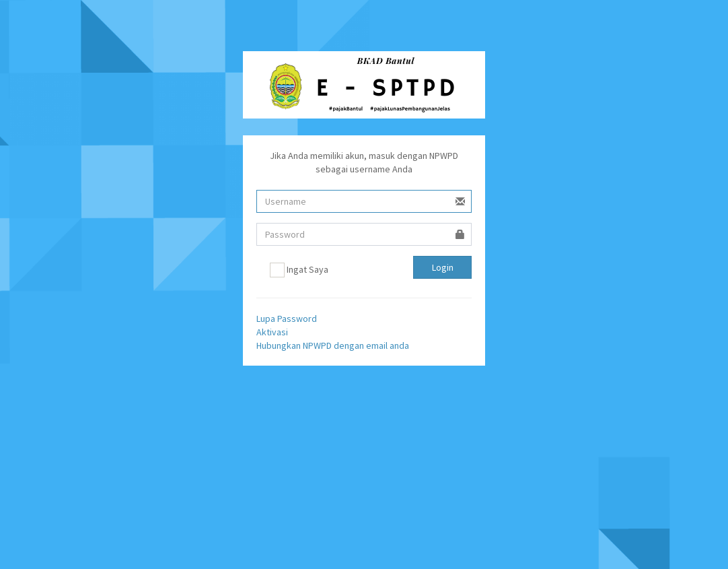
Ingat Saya (299, 270)
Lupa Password (287, 319)
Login (443, 267)
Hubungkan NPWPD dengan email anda (333, 345)
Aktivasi (272, 332)
